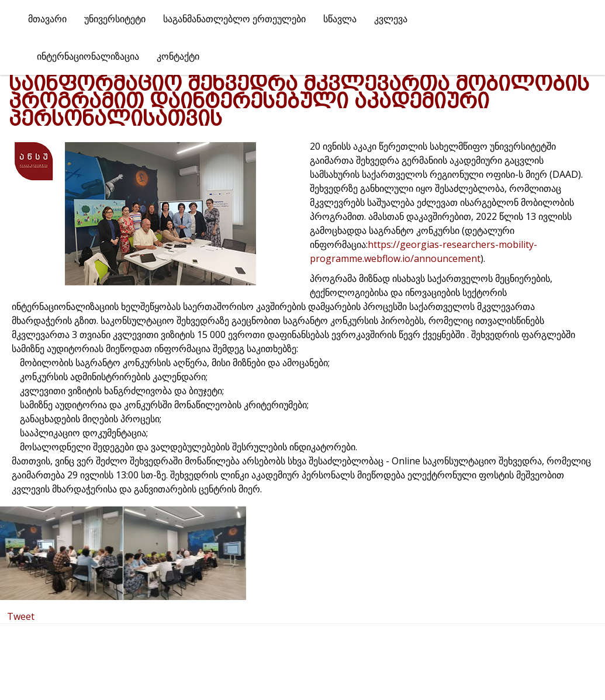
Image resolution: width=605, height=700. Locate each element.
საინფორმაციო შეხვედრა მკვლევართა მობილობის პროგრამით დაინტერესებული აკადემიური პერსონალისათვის (299, 101)
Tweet (21, 616)
